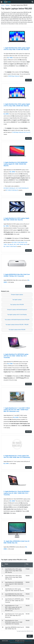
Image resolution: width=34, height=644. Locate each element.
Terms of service (14, 642)
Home (3, 5)
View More (28, 80)
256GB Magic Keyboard (14, 76)
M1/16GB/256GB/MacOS (22, 188)
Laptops (8, 5)
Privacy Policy (28, 641)
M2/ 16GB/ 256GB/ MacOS (21, 244)
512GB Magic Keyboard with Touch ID (21, 132)
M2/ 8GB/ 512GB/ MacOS (18, 242)
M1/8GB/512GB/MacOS (10, 188)
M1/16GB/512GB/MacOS (12, 190)
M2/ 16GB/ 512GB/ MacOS (10, 246)
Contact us (21, 642)
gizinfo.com (12, 641)
